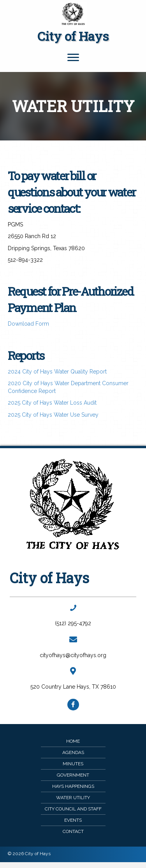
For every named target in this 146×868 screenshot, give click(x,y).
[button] (73, 705)
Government (73, 775)
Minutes (73, 764)
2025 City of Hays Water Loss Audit (52, 403)
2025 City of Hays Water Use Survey (53, 415)
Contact (73, 831)
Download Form (28, 324)
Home (73, 741)
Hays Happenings (73, 786)
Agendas (73, 752)
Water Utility (73, 798)
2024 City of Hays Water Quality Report (57, 372)
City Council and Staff (73, 809)
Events (73, 820)
